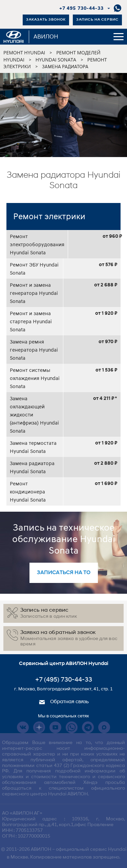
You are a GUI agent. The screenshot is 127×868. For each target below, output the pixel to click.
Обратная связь (64, 702)
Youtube (55, 727)
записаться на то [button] (64, 573)
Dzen (39, 727)
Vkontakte (23, 727)
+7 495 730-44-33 (81, 9)
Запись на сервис (97, 20)
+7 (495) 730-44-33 (64, 680)
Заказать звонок (46, 20)
